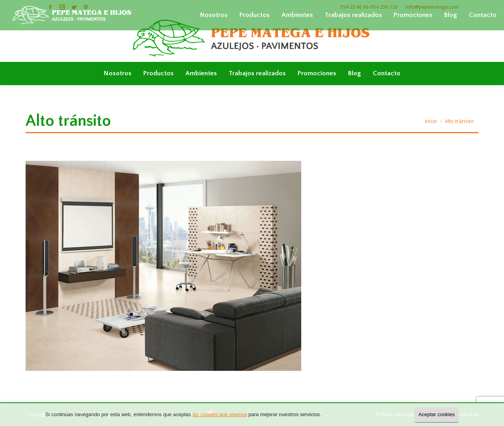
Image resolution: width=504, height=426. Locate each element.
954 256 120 (384, 7)
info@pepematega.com (432, 7)
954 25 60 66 (354, 7)
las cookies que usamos (220, 414)
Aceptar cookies (437, 414)
